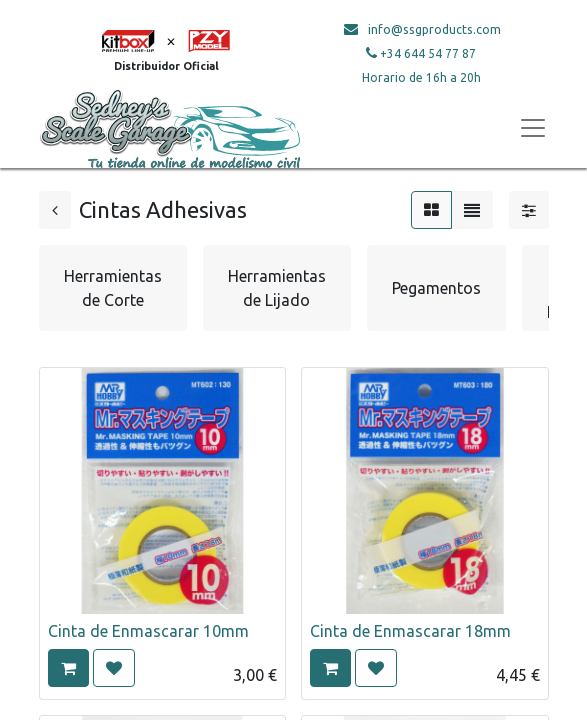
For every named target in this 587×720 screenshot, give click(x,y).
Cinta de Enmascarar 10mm (148, 631)
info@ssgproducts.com (434, 29)
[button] (68, 668)
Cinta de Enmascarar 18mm (410, 631)
